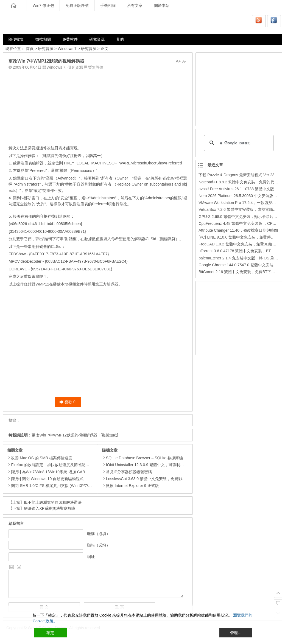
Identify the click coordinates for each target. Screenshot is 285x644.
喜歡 (67, 402)
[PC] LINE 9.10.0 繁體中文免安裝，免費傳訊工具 (240, 237)
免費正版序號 (77, 5)
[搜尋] (238, 143)
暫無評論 (96, 67)
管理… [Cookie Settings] (236, 633)
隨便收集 (16, 39)
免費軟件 (70, 39)
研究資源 (97, 39)
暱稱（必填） (99, 534)
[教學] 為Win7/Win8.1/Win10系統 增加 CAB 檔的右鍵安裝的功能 (66, 472)
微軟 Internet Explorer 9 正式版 (131, 486)
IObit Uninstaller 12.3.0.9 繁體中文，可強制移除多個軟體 (153, 465)
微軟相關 (43, 39)
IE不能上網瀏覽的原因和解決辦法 (53, 502)
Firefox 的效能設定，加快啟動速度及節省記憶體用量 (56, 465)
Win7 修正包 (43, 5)
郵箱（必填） (99, 545)
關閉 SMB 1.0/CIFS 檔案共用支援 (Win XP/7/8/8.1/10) (57, 486)
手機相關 (108, 5)
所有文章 (135, 5)
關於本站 (162, 5)
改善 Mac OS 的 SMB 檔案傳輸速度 (41, 458)
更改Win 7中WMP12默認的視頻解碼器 (65, 435)
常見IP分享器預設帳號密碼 (127, 472)
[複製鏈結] (109, 435)
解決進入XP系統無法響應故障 (50, 508)
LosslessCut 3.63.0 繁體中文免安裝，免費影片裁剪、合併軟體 (157, 479)
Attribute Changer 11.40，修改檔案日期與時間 (238, 230)
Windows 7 (67, 49)
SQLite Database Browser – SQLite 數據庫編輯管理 (148, 458)
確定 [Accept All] (50, 633)
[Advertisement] (98, 106)
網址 (91, 557)
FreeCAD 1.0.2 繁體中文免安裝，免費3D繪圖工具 (241, 244)
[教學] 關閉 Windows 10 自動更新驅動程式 (47, 479)
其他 (120, 39)
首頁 (30, 49)
